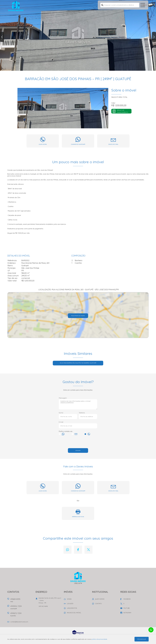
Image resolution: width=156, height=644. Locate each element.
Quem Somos (100, 599)
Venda (69, 599)
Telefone (82, 413)
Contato (98, 604)
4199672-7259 (22, 615)
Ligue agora (43, 144)
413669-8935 (22, 601)
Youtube (127, 608)
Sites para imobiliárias (78, 635)
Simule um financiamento (122, 111)
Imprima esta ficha (78, 517)
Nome (61, 413)
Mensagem (63, 398)
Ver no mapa (43, 606)
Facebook (78, 550)
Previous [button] (2, 37)
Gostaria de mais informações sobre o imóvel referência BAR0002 (78, 404)
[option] (78, 35)
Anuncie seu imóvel (74, 613)
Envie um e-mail (113, 144)
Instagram (127, 613)
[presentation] (78, 442)
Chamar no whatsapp (78, 144)
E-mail (61, 422)
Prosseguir (142, 639)
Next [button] (154, 37)
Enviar (78, 450)
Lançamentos (72, 608)
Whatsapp (68, 550)
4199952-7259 (22, 608)
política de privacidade (99, 639)
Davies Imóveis (78, 577)
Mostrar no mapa (78, 316)
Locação (70, 604)
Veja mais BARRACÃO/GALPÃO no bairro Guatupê (78, 363)
